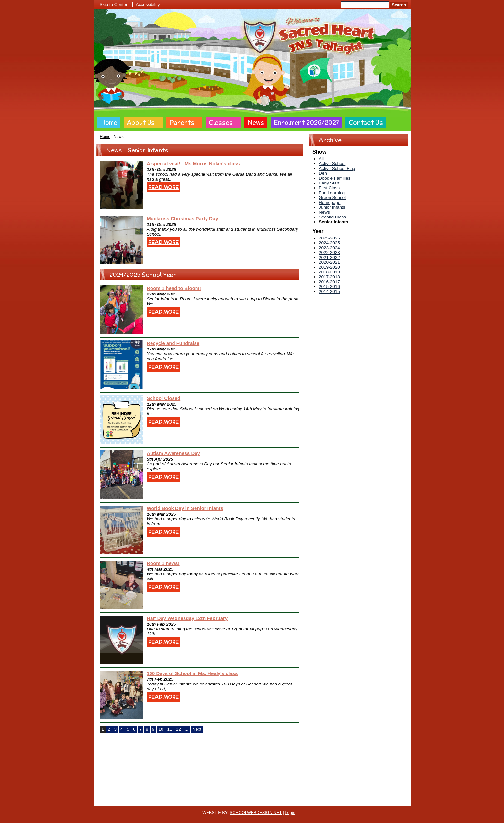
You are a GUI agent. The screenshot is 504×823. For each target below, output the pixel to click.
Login (290, 812)
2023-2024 (329, 248)
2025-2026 (329, 238)
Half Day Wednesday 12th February (187, 618)
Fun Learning (332, 193)
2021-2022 (329, 257)
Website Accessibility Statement (277, 801)
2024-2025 (329, 243)
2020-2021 (329, 262)
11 (169, 729)
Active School (332, 164)
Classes (221, 122)
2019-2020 (329, 267)
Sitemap (318, 801)
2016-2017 (329, 282)
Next (197, 729)
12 (179, 729)
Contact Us (366, 122)
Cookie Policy (184, 801)
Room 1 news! (163, 563)
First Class (329, 188)
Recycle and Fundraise (173, 343)
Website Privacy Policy (222, 801)
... (187, 729)
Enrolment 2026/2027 (306, 122)
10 (161, 729)
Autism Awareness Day (173, 453)
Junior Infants (332, 207)
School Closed (163, 398)
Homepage (330, 202)
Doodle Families (335, 178)
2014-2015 (329, 291)
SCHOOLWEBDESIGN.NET (256, 812)
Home (109, 122)
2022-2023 (329, 253)
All (321, 159)
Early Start (329, 183)
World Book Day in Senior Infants (185, 508)
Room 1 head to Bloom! (174, 288)
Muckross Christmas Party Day (182, 219)
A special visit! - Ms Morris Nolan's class (193, 164)
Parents (182, 122)
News (256, 122)
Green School (332, 198)
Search (399, 5)
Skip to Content (115, 4)
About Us (141, 122)
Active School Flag (337, 168)
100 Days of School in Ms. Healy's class (192, 673)
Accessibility (148, 4)
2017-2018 (329, 277)
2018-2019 (329, 272)
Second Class (332, 217)
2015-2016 (329, 287)
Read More (163, 187)
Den (323, 173)
